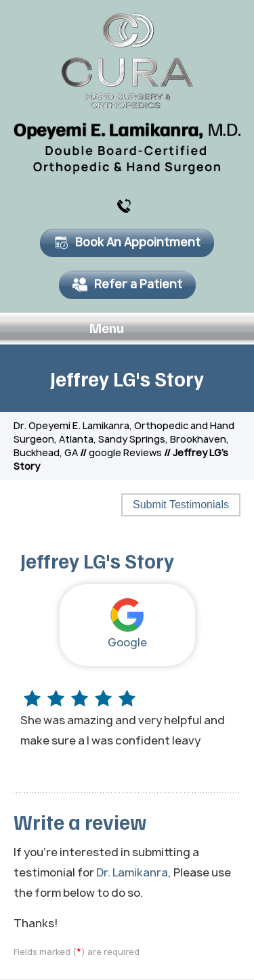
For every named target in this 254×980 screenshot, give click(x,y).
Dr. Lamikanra (132, 872)
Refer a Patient (127, 284)
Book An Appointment (127, 242)
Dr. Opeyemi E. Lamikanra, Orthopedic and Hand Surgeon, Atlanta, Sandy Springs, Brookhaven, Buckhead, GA (124, 439)
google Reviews (125, 452)
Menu (124, 329)
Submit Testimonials (181, 505)
